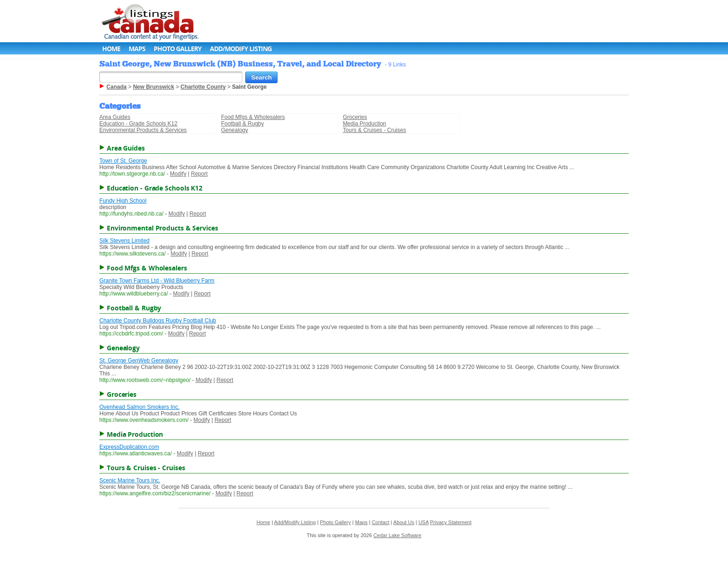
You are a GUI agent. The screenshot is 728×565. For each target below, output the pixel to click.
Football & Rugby (242, 124)
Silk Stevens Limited (124, 241)
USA (423, 522)
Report (199, 174)
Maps (137, 49)
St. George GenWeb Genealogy (139, 361)
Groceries (355, 117)
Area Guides (115, 117)
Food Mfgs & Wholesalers (253, 117)
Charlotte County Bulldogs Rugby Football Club (158, 321)
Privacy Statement (451, 522)
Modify (178, 174)
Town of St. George (123, 161)
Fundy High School (123, 201)
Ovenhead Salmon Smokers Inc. (140, 407)
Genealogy (234, 130)
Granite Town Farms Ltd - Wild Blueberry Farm (157, 281)
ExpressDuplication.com (129, 447)
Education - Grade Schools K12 (138, 124)
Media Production (364, 124)
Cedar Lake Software (397, 535)
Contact (381, 522)
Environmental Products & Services (143, 130)
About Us (404, 522)
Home (111, 49)
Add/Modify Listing (241, 49)
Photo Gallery (178, 49)
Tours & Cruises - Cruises (374, 130)
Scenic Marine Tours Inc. (130, 480)
